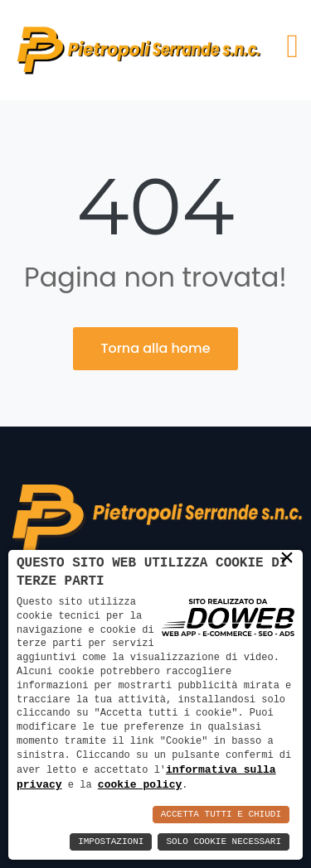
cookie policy (140, 784)
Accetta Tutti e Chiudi (221, 815)
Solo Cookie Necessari (224, 842)
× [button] (287, 557)
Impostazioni (111, 842)
